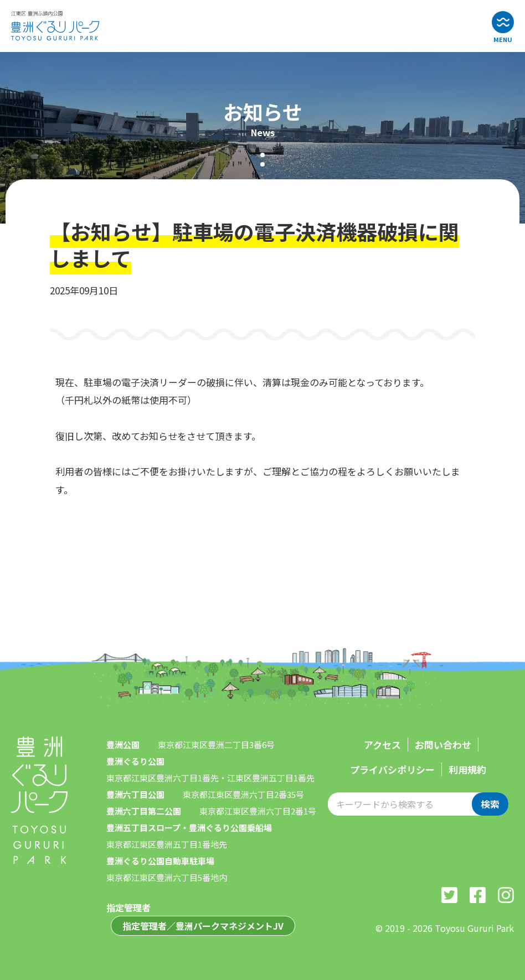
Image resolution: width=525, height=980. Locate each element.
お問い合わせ (443, 745)
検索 (490, 804)
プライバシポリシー (392, 769)
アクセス (382, 745)
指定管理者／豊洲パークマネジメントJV (203, 926)
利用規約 (467, 769)
